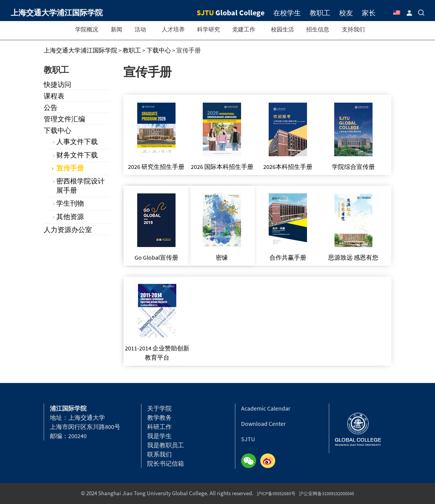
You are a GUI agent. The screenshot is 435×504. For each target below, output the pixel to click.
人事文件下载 (77, 142)
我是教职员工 (166, 445)
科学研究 (208, 29)
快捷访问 (57, 84)
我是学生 (159, 436)
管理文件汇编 (64, 119)
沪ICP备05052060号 (276, 493)
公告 (51, 107)
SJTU (248, 439)
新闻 (117, 29)
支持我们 (353, 29)
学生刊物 (70, 203)
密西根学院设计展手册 (80, 185)
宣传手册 (70, 168)
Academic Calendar (266, 408)
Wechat (251, 461)
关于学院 (159, 408)
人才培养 (173, 29)
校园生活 (282, 29)
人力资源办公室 (68, 230)
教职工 (320, 13)
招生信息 (318, 29)
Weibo (270, 461)
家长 (369, 13)
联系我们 (159, 454)
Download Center (263, 424)
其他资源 (70, 217)
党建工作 (244, 29)
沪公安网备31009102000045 (327, 493)
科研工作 (159, 427)
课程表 (54, 96)
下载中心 (57, 130)
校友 (346, 13)
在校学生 (287, 13)
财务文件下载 (77, 155)
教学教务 (159, 417)
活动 (140, 29)
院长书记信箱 (166, 463)
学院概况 (87, 29)
